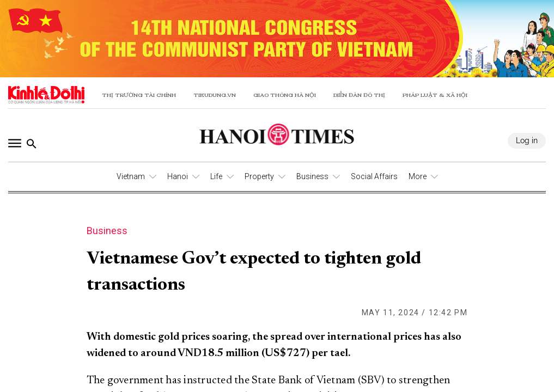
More (418, 176)
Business (312, 176)
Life (216, 176)
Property (259, 176)
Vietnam (131, 176)
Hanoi (178, 176)
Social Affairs (374, 176)
